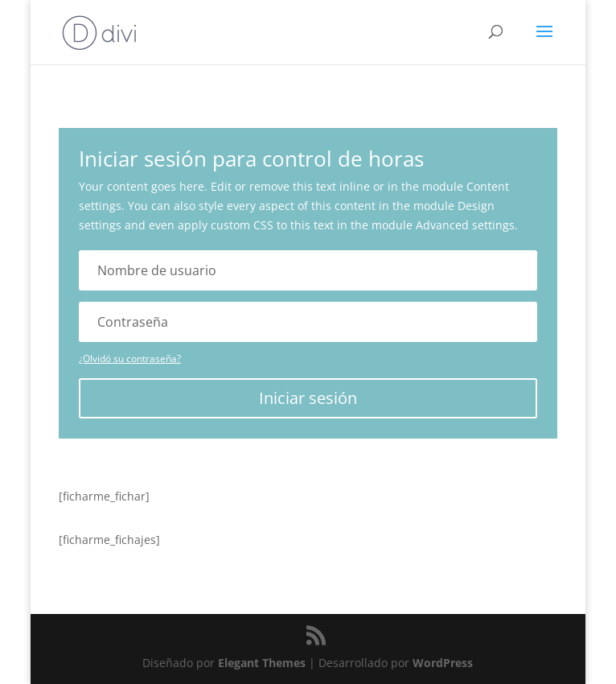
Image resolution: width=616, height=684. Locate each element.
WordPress (443, 663)
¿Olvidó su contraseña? (130, 358)
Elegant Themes (262, 663)
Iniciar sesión (308, 398)
